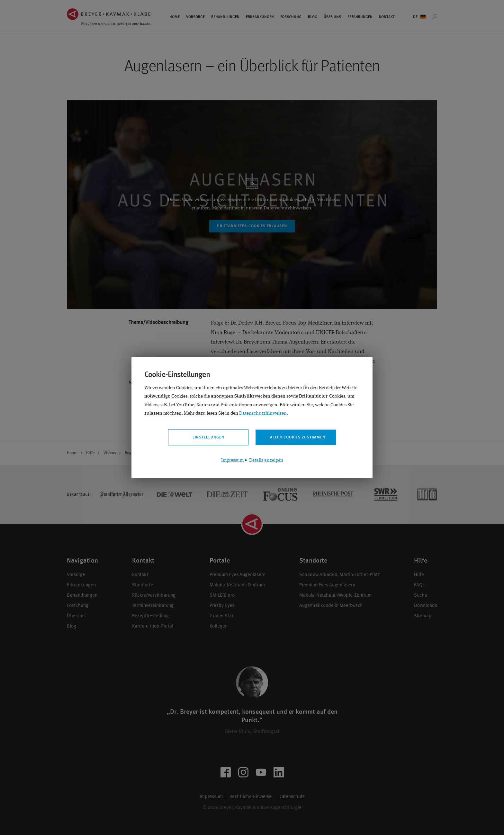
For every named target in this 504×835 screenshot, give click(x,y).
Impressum (232, 460)
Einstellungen (208, 437)
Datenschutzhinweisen (263, 413)
